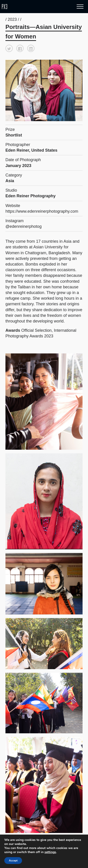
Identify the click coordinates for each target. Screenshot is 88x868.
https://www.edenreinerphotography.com (42, 211)
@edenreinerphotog (23, 226)
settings (52, 852)
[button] (9, 48)
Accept (13, 861)
